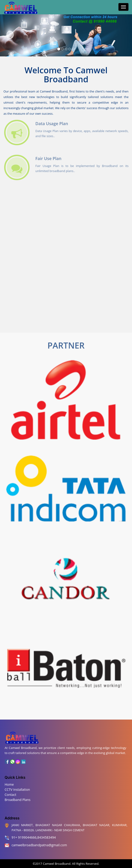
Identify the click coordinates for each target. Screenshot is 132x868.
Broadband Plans (18, 800)
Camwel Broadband (56, 864)
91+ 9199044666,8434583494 (34, 837)
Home (9, 784)
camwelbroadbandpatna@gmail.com (39, 845)
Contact (10, 795)
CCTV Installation (17, 790)
